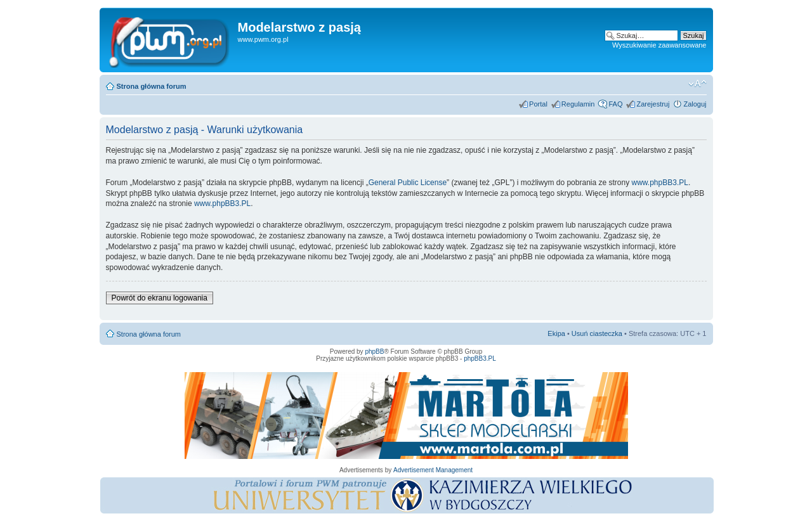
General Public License (408, 183)
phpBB (374, 352)
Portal (538, 104)
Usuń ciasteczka (597, 333)
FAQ (615, 104)
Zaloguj (695, 104)
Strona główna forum (152, 86)
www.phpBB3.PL (660, 183)
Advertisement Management (433, 470)
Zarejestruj (653, 104)
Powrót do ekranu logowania (160, 298)
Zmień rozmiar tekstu (697, 84)
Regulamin (578, 104)
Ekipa (556, 333)
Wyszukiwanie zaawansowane (659, 45)
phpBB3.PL (480, 358)
